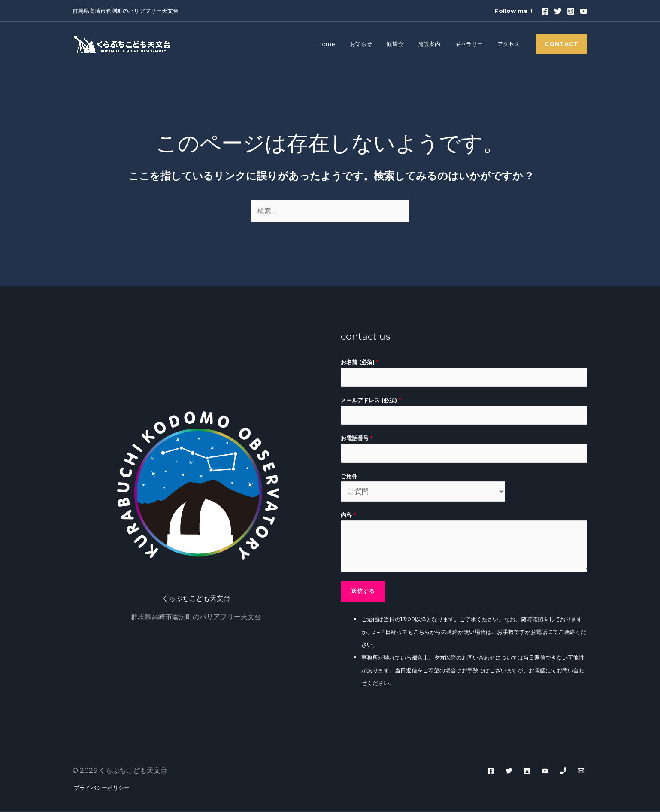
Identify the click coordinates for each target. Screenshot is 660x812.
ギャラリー (474, 44)
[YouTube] (545, 772)
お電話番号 (357, 439)
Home (346, 44)
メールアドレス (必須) (371, 400)
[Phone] (563, 772)
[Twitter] (558, 11)
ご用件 (349, 477)
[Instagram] (571, 11)
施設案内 (438, 44)
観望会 (407, 44)
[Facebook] (545, 11)
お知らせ (377, 44)
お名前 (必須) (360, 362)
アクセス (510, 44)
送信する (363, 591)
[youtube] (584, 11)
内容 (348, 516)
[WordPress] (581, 772)
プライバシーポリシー (100, 789)
